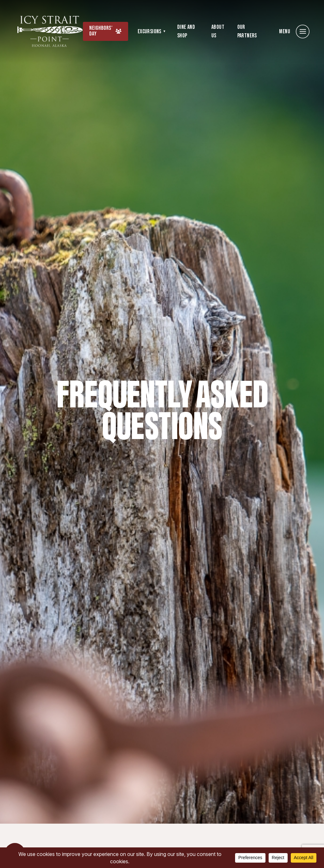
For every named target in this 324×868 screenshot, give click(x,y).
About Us (218, 31)
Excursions (150, 32)
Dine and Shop (186, 31)
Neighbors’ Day (101, 31)
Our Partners (247, 31)
